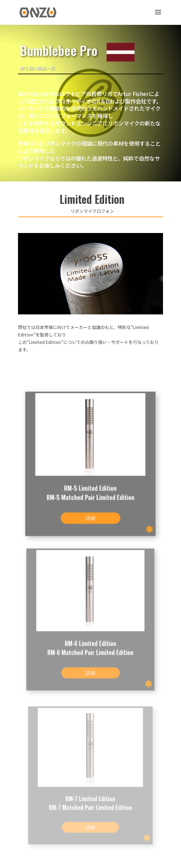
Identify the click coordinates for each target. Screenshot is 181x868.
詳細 (90, 516)
